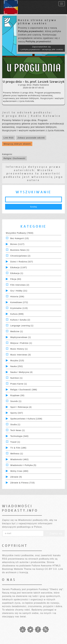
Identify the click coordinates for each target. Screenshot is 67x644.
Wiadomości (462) (20, 459)
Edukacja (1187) (19, 267)
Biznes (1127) (17, 244)
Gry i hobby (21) (19, 291)
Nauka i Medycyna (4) (22, 372)
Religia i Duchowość (14, 158)
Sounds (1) (16, 401)
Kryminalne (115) (19, 308)
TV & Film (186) (18, 448)
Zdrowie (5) (16, 477)
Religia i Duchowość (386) (24, 390)
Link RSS (9, 138)
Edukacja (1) (17, 273)
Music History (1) (19, 349)
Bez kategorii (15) (20, 238)
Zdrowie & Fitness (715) (23, 483)
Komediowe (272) (19, 302)
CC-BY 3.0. (51, 569)
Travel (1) (15, 442)
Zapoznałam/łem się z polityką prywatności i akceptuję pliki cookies (41, 48)
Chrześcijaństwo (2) (20, 256)
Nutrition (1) (16, 378)
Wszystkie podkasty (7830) (20, 233)
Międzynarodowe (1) (21, 337)
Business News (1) (20, 250)
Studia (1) (15, 425)
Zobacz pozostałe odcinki (31, 138)
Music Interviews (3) (21, 355)
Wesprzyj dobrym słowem (17, 144)
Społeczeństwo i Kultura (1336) (26, 419)
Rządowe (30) (17, 395)
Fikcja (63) (16, 279)
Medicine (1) (17, 331)
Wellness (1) (17, 454)
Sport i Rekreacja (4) (21, 407)
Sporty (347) (17, 413)
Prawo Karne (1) (19, 384)
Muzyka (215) (17, 361)
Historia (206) (17, 297)
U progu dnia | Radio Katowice (31, 116)
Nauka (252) (17, 366)
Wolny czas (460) (19, 471)
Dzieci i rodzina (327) (22, 262)
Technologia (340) (19, 436)
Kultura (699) (17, 314)
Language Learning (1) (22, 326)
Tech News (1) (18, 430)
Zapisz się (54, 533)
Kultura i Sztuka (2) (20, 320)
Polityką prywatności (31, 31)
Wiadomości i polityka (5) (23, 465)
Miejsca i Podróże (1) (21, 343)
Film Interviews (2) (20, 285)
